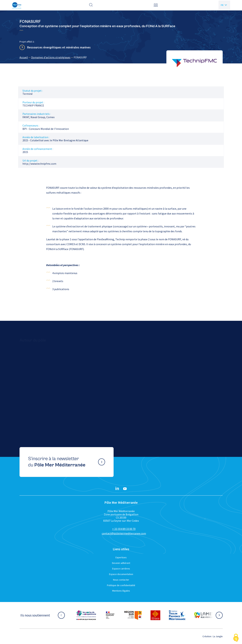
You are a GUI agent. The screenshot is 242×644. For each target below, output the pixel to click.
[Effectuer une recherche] (91, 5)
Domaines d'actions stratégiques (51, 57)
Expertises (121, 557)
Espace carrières (121, 569)
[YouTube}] (125, 489)
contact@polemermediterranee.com (124, 533)
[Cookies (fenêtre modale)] (236, 638)
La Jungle (218, 636)
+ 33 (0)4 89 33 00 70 (124, 529)
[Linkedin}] (117, 489)
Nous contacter (121, 580)
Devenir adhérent (121, 563)
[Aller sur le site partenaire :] (86, 615)
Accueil (24, 57)
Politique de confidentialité (121, 585)
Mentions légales (121, 591)
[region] (121, 57)
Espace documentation (121, 574)
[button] (156, 5)
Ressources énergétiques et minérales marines (59, 47)
